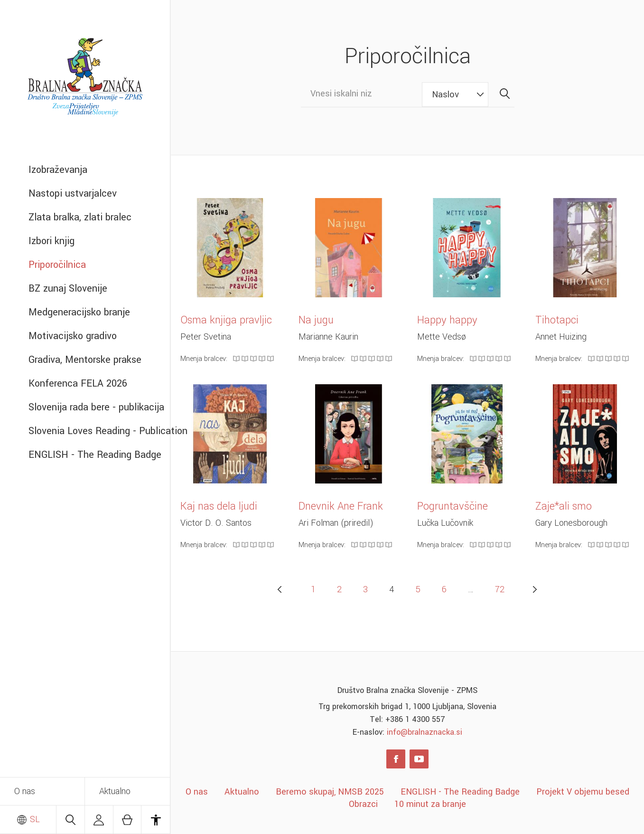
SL (28, 819)
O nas (25, 791)
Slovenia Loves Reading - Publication (99, 431)
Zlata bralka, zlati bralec (80, 217)
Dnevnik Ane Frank (341, 506)
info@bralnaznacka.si (425, 732)
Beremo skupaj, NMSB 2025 (330, 792)
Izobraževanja (58, 170)
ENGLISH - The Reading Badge (95, 455)
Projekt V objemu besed (583, 792)
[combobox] (455, 95)
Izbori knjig (51, 241)
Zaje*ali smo (564, 506)
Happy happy (447, 320)
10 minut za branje (430, 804)
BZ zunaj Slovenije (68, 289)
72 (500, 589)
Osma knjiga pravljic (226, 320)
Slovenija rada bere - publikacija (96, 407)
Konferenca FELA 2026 (78, 384)
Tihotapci (557, 320)
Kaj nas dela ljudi (219, 506)
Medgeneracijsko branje (79, 312)
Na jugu (316, 320)
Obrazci (363, 804)
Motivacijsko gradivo (73, 336)
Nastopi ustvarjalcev (73, 194)
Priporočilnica (57, 265)
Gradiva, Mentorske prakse (85, 360)
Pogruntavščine (453, 506)
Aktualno (115, 791)
